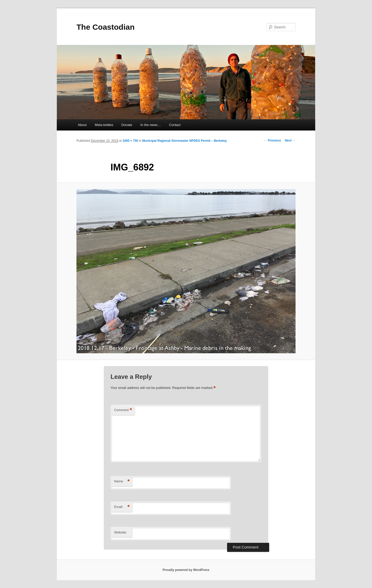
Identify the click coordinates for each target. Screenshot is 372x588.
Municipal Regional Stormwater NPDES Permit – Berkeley (185, 141)
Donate (127, 125)
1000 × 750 (130, 141)
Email (122, 507)
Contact (175, 125)
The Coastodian (106, 27)
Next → (290, 140)
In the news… (151, 125)
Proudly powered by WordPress (186, 570)
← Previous (273, 140)
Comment (123, 410)
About (82, 125)
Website (120, 532)
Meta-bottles (104, 125)
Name (122, 481)
